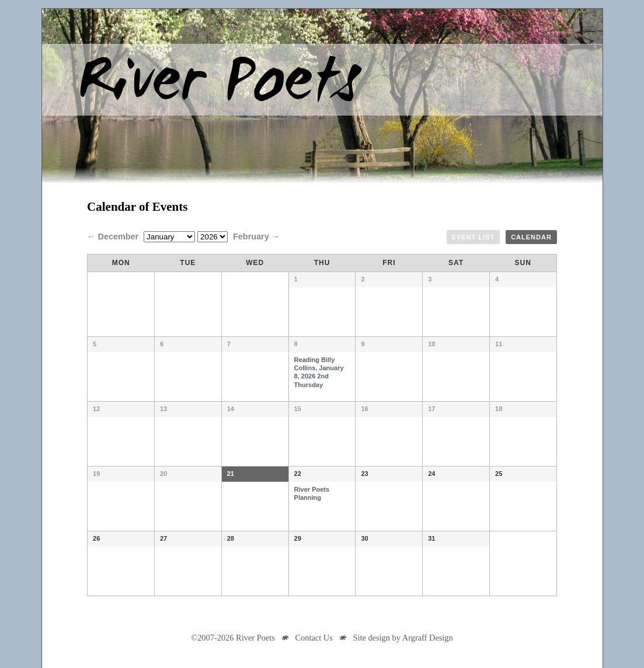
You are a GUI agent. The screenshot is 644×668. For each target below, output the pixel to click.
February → (256, 236)
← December (114, 236)
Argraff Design (428, 638)
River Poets (322, 96)
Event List (474, 237)
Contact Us (314, 638)
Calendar (531, 237)
